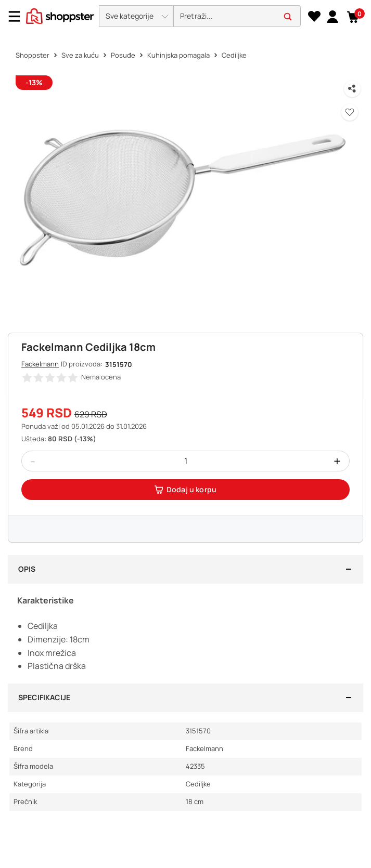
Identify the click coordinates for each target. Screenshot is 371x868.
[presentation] (185, 17)
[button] (136, 16)
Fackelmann (40, 364)
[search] (237, 16)
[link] (332, 16)
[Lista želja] (314, 17)
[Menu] (18, 16)
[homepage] (60, 15)
